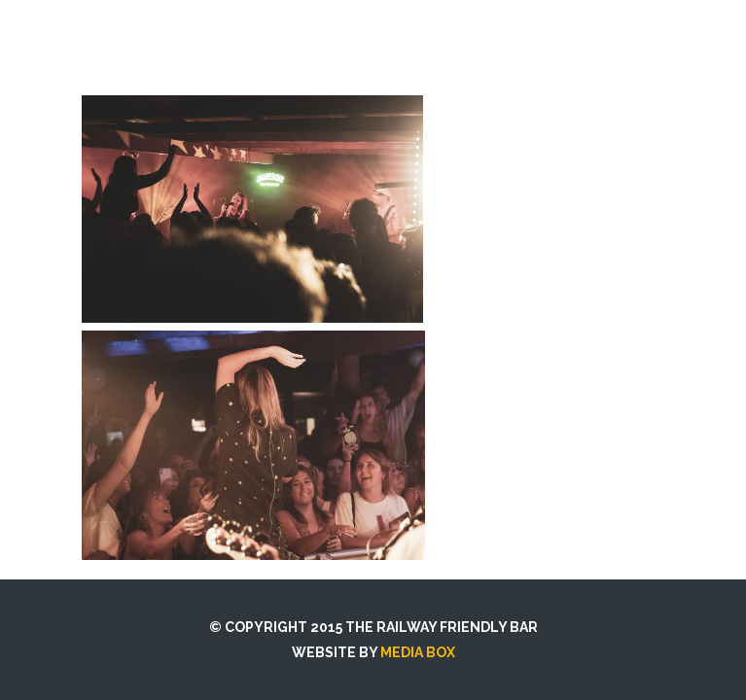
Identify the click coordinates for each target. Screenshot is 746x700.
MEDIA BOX (418, 652)
